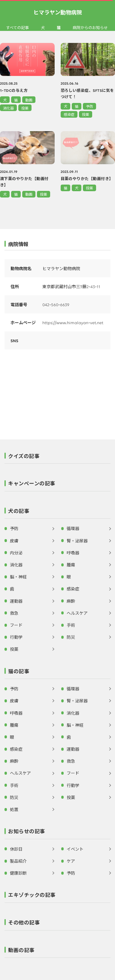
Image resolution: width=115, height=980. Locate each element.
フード (16, 625)
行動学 (16, 637)
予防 (89, 106)
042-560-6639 (56, 304)
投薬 (25, 108)
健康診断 (18, 873)
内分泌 (16, 553)
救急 (14, 613)
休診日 (16, 849)
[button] (57, 458)
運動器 (16, 601)
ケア (71, 861)
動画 (29, 100)
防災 (71, 637)
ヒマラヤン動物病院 (58, 12)
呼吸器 (73, 553)
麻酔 (71, 601)
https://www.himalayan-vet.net (73, 322)
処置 (14, 809)
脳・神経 (18, 577)
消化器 (8, 108)
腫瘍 (71, 565)
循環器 (73, 528)
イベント (75, 849)
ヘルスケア (77, 613)
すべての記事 (17, 28)
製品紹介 (18, 861)
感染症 (69, 114)
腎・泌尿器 (77, 541)
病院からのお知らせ (90, 28)
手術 (71, 625)
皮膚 (14, 541)
